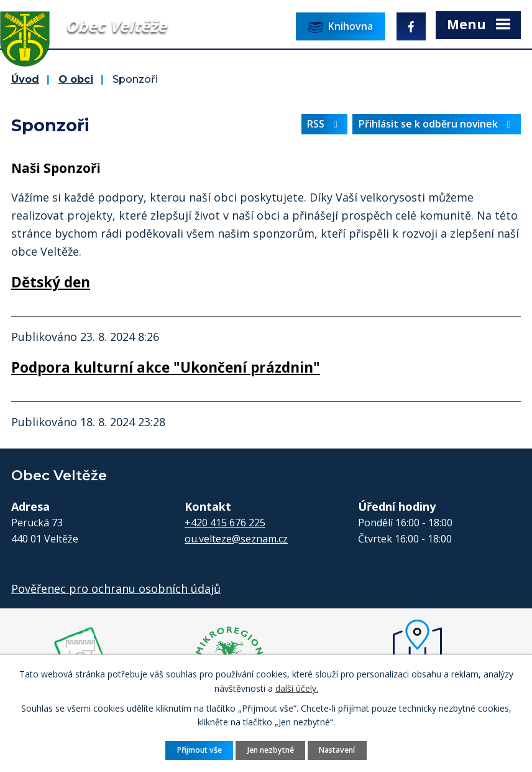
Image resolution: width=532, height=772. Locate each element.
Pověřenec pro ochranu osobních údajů (116, 588)
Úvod (25, 79)
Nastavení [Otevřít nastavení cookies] (337, 750)
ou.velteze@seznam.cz (236, 539)
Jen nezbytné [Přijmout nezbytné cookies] (271, 750)
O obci (76, 79)
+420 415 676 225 (225, 523)
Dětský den (51, 282)
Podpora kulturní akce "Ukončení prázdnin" (166, 367)
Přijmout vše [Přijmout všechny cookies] (199, 750)
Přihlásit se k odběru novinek (437, 124)
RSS (324, 124)
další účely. (297, 688)
